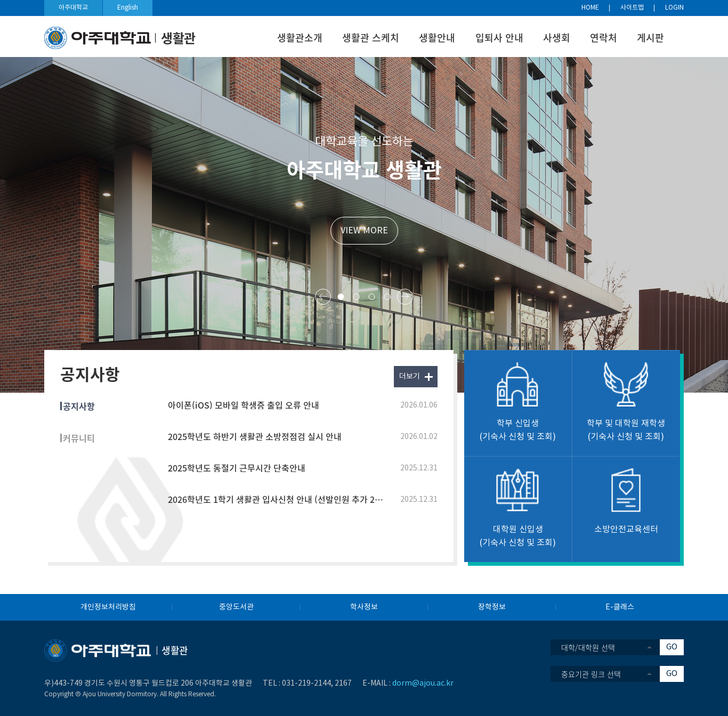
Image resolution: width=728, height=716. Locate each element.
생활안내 (437, 38)
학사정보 (364, 607)
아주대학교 (73, 8)
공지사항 (79, 406)
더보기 (410, 377)
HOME (590, 8)
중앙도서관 (236, 607)
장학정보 (492, 607)
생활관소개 (300, 38)
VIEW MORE (364, 231)
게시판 (650, 38)
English (128, 8)
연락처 (604, 38)
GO (672, 647)
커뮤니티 (79, 438)
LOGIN (674, 8)
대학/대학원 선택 (588, 647)
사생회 (557, 38)
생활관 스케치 (371, 38)
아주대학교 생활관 (364, 169)
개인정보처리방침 (108, 607)
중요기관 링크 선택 (591, 674)
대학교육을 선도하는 (364, 142)
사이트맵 (632, 8)
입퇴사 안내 (499, 38)
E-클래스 (620, 607)
